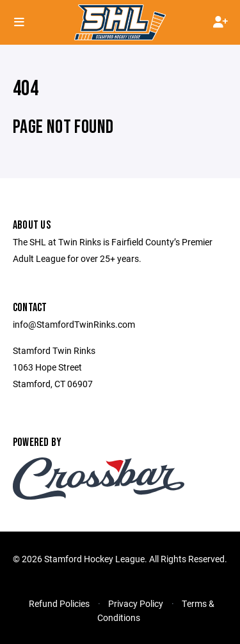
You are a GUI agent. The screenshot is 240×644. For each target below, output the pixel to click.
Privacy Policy (136, 603)
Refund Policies (59, 603)
